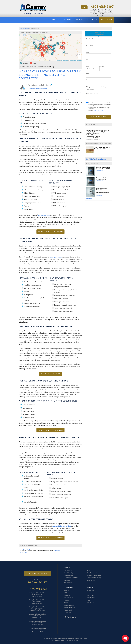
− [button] (80, 57)
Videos (89, 600)
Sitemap (85, 639)
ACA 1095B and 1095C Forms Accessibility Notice (65, 640)
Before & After (91, 595)
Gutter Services (91, 580)
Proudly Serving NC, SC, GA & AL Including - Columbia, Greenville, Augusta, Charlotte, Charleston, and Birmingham (101, 13)
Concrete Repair (68, 575)
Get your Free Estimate (99, 117)
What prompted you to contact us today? (96, 87)
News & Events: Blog (70, 608)
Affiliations (67, 595)
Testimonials (90, 590)
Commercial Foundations (71, 578)
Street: (88, 52)
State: (88, 66)
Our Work (67, 20)
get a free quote (37, 573)
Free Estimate (106, 20)
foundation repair (44, 215)
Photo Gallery (91, 598)
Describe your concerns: (92, 94)
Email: (88, 80)
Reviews (89, 593)
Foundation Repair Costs (94, 575)
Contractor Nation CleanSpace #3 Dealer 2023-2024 (103, 178)
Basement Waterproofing (94, 578)
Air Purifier (67, 580)
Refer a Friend (68, 610)
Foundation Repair (69, 570)
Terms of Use (97, 110)
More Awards (89, 198)
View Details (89, 154)
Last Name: (89, 46)
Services (56, 20)
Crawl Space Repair (92, 573)
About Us (79, 20)
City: (88, 59)
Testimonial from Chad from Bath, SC (37, 88)
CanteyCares (68, 613)
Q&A (65, 593)
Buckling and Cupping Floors (26, 549)
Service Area (92, 20)
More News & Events (25, 553)
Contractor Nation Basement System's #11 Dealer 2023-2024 (103, 168)
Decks (88, 570)
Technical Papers (69, 598)
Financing (67, 600)
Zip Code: (102, 66)
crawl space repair (56, 257)
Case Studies (90, 603)
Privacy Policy (70, 639)
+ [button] (80, 55)
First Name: (90, 39)
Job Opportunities (69, 605)
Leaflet (58, 61)
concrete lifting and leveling (62, 526)
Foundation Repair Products (72, 573)
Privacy (102, 110)
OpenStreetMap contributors (76, 61)
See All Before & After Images (96, 159)
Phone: (88, 73)
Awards (66, 603)
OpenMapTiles (65, 61)
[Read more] (100, 170)
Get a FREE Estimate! (50, 374)
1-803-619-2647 (37, 589)
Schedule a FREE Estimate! (50, 232)
